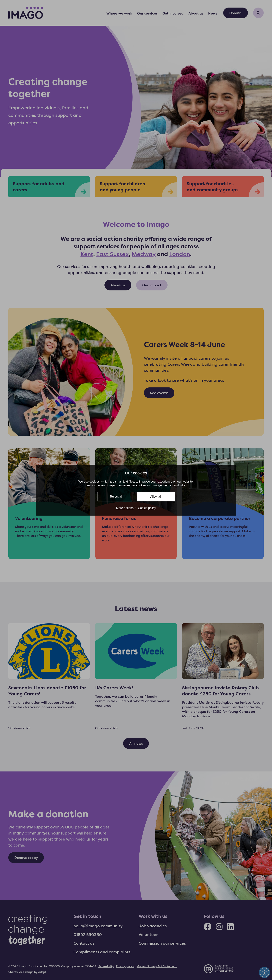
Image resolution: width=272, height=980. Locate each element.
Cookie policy (147, 508)
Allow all (156, 497)
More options (125, 508)
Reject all (116, 497)
